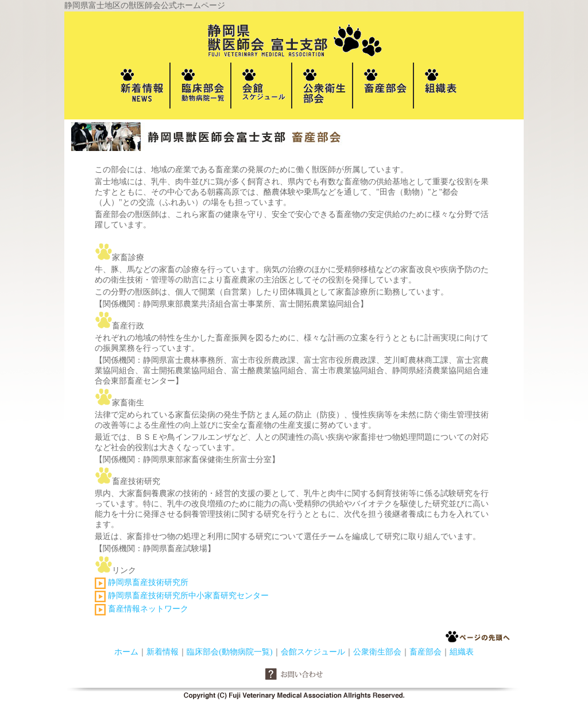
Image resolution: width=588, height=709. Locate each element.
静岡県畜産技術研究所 (147, 582)
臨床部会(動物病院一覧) (229, 652)
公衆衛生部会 (377, 652)
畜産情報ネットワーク (148, 609)
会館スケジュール (313, 652)
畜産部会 (425, 652)
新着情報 (163, 652)
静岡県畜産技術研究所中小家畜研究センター (188, 596)
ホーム (126, 652)
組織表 (462, 652)
